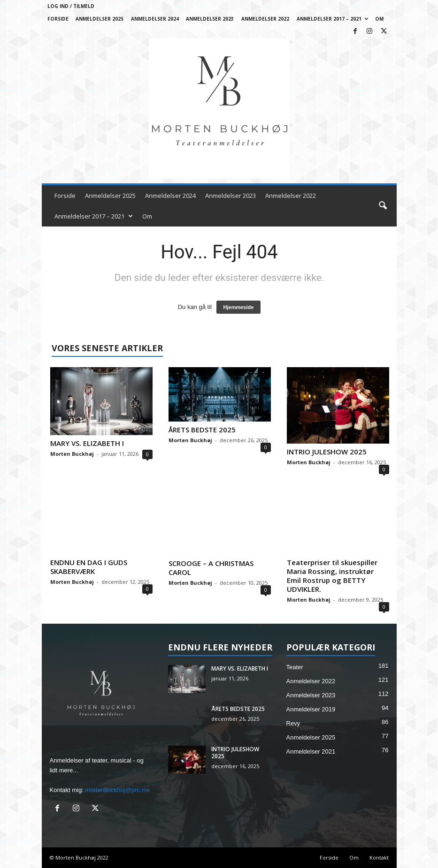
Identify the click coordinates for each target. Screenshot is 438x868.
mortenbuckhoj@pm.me (117, 790)
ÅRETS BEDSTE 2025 (202, 430)
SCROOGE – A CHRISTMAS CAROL (211, 568)
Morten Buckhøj (72, 454)
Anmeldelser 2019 (311, 709)
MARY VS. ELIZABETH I (87, 443)
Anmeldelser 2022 (265, 19)
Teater (295, 667)
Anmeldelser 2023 (210, 19)
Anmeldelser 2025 (100, 19)
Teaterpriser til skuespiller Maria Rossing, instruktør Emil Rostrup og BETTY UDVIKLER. (332, 576)
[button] (383, 206)
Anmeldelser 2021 (311, 751)
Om (379, 19)
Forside (58, 19)
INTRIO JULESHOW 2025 (327, 452)
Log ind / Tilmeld (71, 6)
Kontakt (379, 857)
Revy (293, 723)
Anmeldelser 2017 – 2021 (332, 19)
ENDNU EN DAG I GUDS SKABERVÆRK (89, 567)
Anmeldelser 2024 (155, 19)
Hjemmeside (239, 307)
